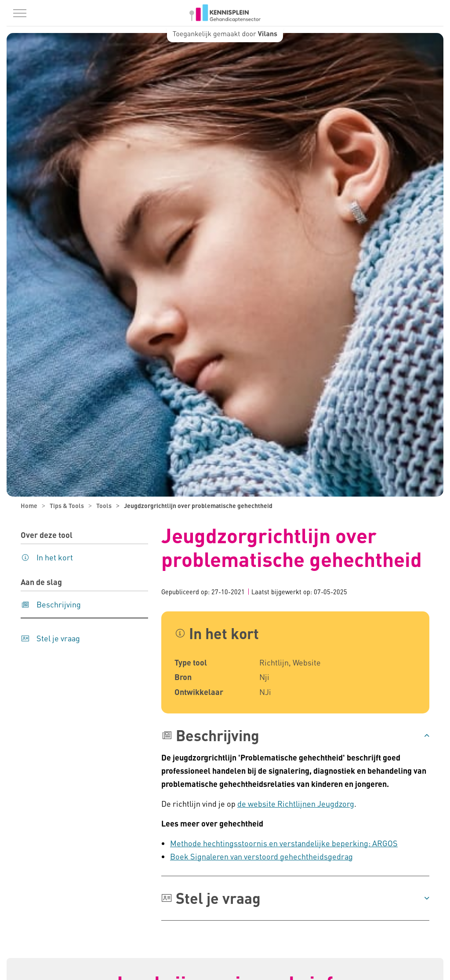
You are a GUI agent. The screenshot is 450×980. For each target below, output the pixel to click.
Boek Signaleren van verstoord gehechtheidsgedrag (261, 856)
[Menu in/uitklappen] (20, 13)
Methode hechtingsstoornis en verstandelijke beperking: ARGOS (284, 843)
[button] (295, 735)
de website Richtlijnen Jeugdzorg (296, 803)
